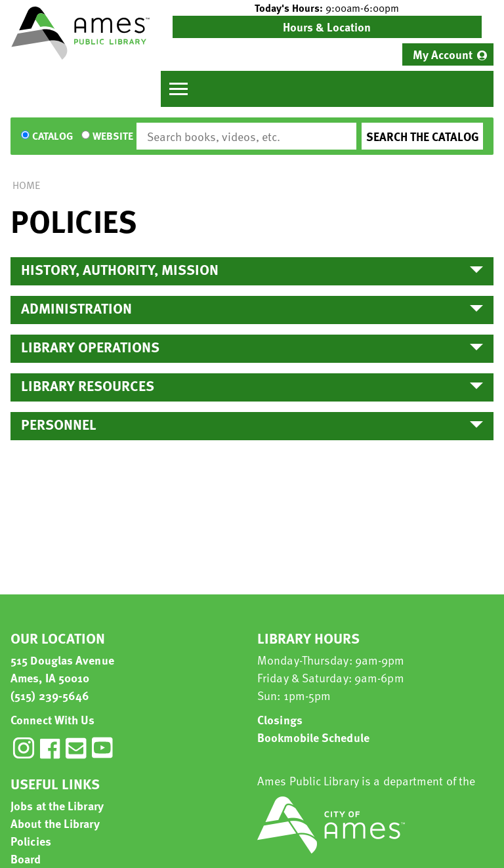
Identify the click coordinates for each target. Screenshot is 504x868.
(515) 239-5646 (50, 695)
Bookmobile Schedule (313, 737)
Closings (280, 719)
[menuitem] (448, 54)
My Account (443, 54)
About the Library (55, 823)
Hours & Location (327, 27)
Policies (31, 841)
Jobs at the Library (57, 805)
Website (113, 136)
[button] (327, 8)
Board (26, 858)
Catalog (52, 136)
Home (26, 185)
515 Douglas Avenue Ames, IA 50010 (62, 669)
